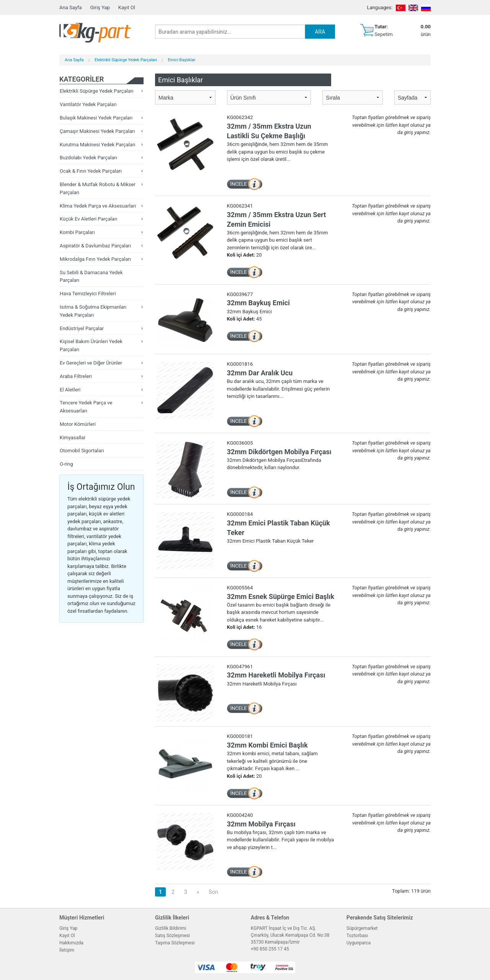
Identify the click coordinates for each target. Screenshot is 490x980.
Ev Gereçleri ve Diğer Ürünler (91, 363)
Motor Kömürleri (78, 424)
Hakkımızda (71, 943)
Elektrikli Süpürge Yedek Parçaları (126, 60)
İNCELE (239, 184)
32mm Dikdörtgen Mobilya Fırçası (279, 452)
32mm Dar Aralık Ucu (260, 373)
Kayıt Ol (127, 7)
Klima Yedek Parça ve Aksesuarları (98, 206)
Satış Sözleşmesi (172, 936)
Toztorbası (357, 936)
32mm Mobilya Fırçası (261, 824)
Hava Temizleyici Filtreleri (88, 294)
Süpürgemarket (362, 928)
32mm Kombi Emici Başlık (267, 745)
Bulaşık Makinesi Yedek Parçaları (96, 118)
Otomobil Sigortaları (82, 451)
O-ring (66, 464)
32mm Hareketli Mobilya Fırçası (276, 675)
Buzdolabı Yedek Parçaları (88, 158)
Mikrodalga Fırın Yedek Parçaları (95, 259)
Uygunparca (359, 943)
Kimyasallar (73, 438)
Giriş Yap (100, 7)
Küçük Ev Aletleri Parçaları (89, 219)
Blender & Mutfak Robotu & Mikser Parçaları (98, 188)
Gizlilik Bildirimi (171, 928)
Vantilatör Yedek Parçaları (88, 104)
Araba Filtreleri (76, 376)
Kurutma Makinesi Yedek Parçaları (98, 145)
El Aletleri (70, 390)
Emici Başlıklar (182, 60)
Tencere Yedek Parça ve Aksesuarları (86, 407)
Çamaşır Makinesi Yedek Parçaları (97, 131)
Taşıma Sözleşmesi (175, 943)
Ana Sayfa (70, 7)
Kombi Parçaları (77, 232)
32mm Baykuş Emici (258, 303)
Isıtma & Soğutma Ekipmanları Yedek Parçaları (93, 311)
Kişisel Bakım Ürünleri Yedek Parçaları (91, 345)
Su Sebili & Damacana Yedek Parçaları (91, 276)
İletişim (67, 950)
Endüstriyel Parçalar (82, 328)
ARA (320, 32)
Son (213, 892)
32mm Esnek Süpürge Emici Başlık (281, 596)
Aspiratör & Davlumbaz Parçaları (95, 246)
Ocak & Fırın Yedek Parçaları (91, 171)
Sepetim (384, 34)
